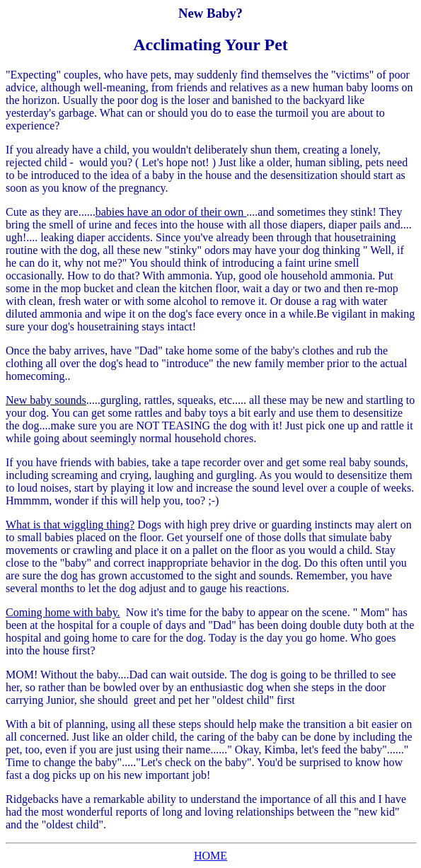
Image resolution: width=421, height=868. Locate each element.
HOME (210, 856)
